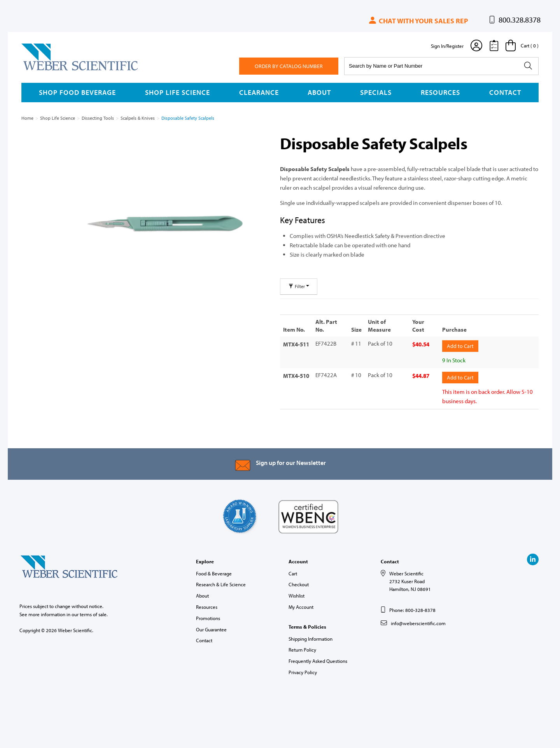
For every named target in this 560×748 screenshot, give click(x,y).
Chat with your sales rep (418, 21)
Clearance (259, 92)
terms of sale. (94, 613)
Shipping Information (311, 638)
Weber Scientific (40, 70)
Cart (293, 572)
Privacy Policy (303, 671)
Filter (299, 286)
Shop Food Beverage (77, 92)
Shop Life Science (178, 92)
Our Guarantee (211, 628)
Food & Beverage (214, 572)
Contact (505, 92)
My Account (301, 606)
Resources (440, 92)
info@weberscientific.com (418, 622)
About (319, 92)
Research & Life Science (221, 584)
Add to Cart (460, 346)
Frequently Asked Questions (318, 660)
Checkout (299, 584)
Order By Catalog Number (289, 66)
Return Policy (302, 649)
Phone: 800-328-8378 (412, 609)
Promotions (208, 617)
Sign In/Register (447, 46)
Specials (376, 92)
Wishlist (297, 595)
